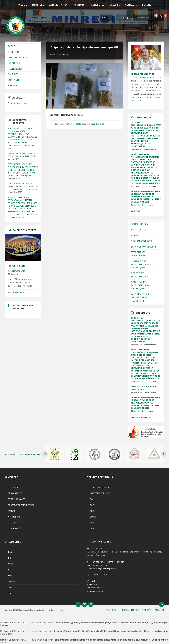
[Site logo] (16, 35)
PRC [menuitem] (108, 610)
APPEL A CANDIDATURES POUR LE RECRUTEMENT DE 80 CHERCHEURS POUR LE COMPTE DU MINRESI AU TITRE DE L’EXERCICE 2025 (146, 197)
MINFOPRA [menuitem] (124, 610)
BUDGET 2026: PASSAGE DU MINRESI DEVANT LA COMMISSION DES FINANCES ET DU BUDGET (23, 186)
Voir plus (136, 211)
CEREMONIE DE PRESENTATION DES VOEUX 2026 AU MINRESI (22, 155)
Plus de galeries (16, 292)
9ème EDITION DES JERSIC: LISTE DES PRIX (144, 388)
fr (104, 18)
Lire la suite (136, 100)
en (110, 18)
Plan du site (92, 584)
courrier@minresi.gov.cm (104, 569)
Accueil (54, 54)
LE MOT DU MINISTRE (143, 74)
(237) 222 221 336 (99, 565)
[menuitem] (22, 5)
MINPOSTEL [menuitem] (147, 610)
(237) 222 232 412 (99, 562)
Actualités (65, 54)
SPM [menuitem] (114, 610)
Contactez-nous (94, 588)
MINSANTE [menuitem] (160, 610)
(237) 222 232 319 (116, 562)
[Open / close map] (123, 18)
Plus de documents (140, 417)
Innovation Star (17, 266)
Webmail (91, 581)
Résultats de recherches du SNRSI (88, 124)
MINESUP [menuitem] (135, 610)
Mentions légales (95, 591)
